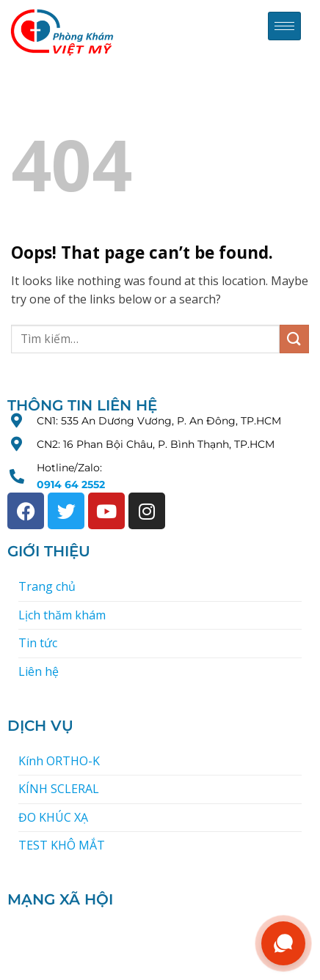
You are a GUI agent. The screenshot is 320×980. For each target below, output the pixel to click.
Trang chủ (47, 586)
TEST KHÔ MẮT (62, 845)
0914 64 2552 (71, 485)
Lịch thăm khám (62, 615)
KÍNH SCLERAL (59, 789)
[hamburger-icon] (284, 26)
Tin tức (38, 643)
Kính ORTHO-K (59, 761)
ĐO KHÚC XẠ (53, 817)
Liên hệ (39, 671)
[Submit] (294, 339)
